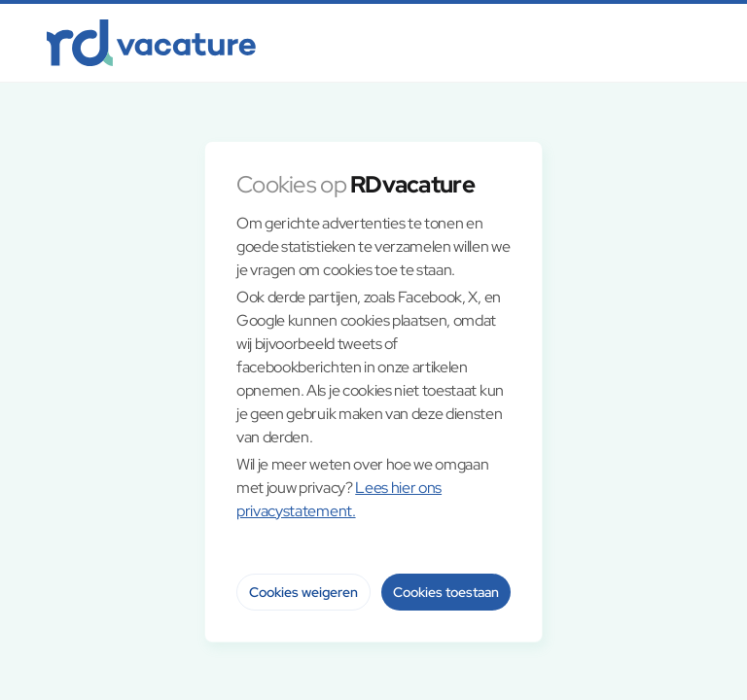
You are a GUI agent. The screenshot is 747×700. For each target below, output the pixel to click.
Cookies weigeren (303, 592)
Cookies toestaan (446, 592)
